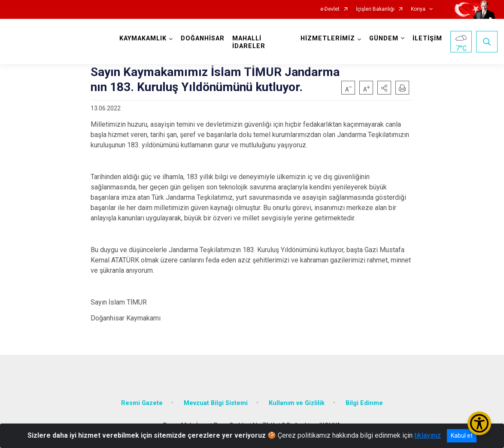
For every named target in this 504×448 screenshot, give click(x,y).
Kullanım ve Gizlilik (297, 403)
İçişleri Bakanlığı (375, 9)
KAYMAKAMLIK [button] (143, 38)
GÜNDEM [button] (384, 38)
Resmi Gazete (142, 403)
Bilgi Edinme (364, 403)
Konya (418, 9)
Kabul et (462, 436)
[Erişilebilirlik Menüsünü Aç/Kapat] (479, 423)
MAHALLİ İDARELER (249, 42)
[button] (384, 88)
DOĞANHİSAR (203, 38)
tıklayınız (428, 435)
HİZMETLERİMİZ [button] (328, 38)
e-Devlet (330, 9)
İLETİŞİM (427, 38)
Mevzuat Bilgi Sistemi (216, 403)
